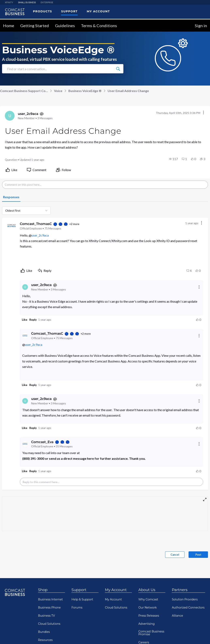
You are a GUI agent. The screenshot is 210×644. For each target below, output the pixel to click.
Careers (144, 641)
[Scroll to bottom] (201, 635)
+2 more (74, 223)
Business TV (47, 614)
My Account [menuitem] (98, 10)
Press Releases (149, 614)
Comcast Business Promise (151, 631)
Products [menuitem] (42, 10)
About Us (147, 588)
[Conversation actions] (204, 111)
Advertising (146, 622)
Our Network (148, 606)
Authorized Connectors (188, 606)
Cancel (175, 553)
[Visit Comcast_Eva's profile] (25, 443)
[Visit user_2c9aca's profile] (10, 114)
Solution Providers (185, 598)
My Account (116, 588)
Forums (77, 606)
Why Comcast (148, 598)
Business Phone (49, 606)
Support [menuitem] (69, 10)
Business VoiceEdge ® (85, 89)
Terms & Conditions (99, 24)
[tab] (11, 196)
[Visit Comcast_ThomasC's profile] (12, 225)
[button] (173, 158)
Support (79, 588)
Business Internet (50, 598)
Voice (58, 89)
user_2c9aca (40, 234)
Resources (45, 639)
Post (198, 553)
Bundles (44, 630)
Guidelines (65, 24)
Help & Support (82, 598)
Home (9, 24)
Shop (43, 588)
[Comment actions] (202, 222)
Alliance (177, 614)
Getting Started (35, 24)
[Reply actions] (199, 286)
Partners (180, 588)
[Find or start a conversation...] (118, 67)
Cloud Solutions (49, 622)
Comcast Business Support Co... (24, 89)
